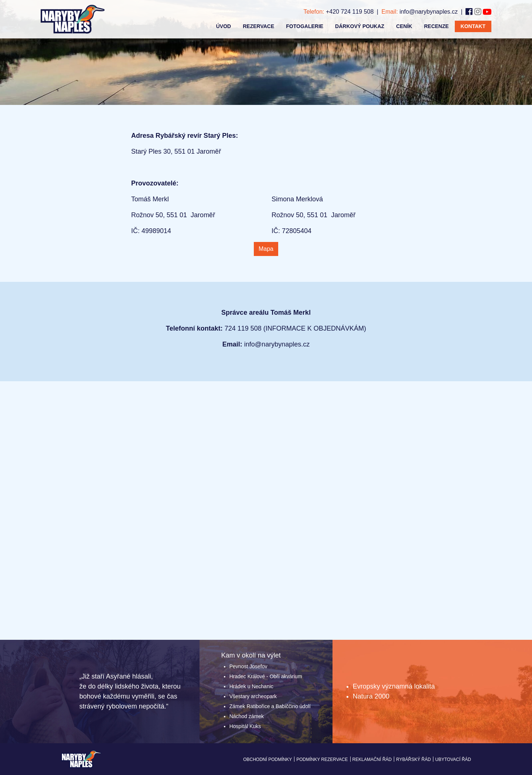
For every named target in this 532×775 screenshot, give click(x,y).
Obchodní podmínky (267, 759)
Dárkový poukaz (360, 26)
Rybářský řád (413, 759)
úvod (224, 26)
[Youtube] (487, 12)
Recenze (436, 26)
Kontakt (473, 26)
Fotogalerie (305, 26)
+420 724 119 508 (350, 12)
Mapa (266, 249)
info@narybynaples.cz (429, 12)
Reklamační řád (372, 759)
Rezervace (258, 26)
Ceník (404, 26)
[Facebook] (470, 12)
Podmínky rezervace (322, 759)
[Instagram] (479, 12)
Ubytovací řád (453, 759)
